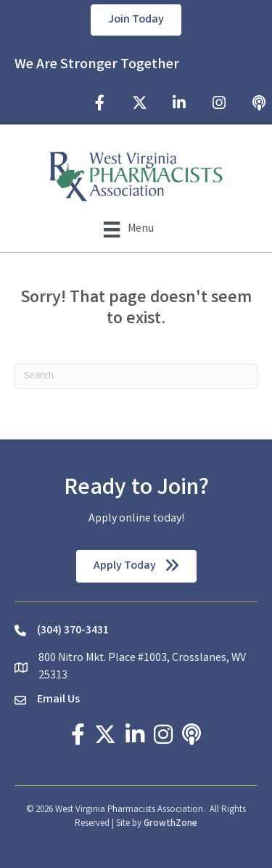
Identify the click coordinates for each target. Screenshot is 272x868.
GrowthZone (170, 824)
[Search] (136, 376)
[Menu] (128, 230)
